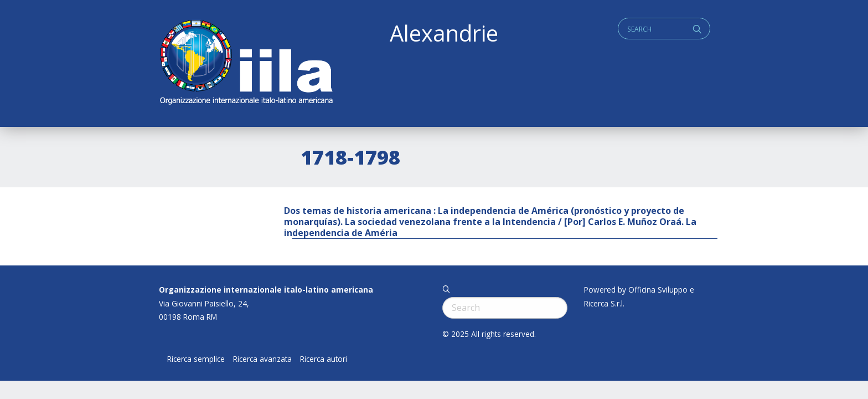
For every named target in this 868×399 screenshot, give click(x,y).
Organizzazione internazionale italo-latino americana (266, 290)
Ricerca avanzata (262, 359)
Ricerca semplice (196, 359)
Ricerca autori (324, 359)
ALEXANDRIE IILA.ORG (246, 63)
